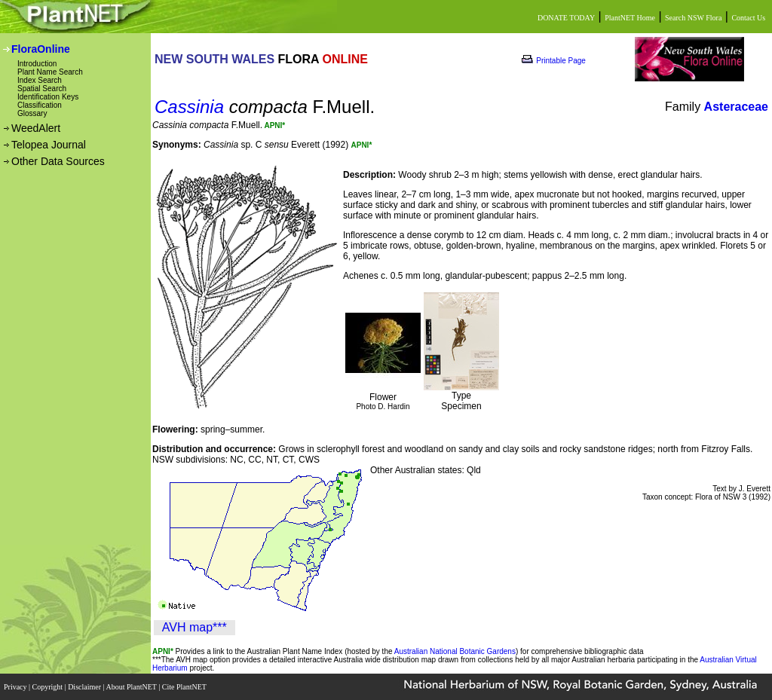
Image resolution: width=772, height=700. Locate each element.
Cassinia (189, 107)
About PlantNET (132, 687)
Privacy (16, 687)
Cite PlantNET (185, 687)
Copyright (49, 687)
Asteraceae (736, 107)
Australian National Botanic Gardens (455, 651)
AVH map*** (195, 627)
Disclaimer (85, 687)
